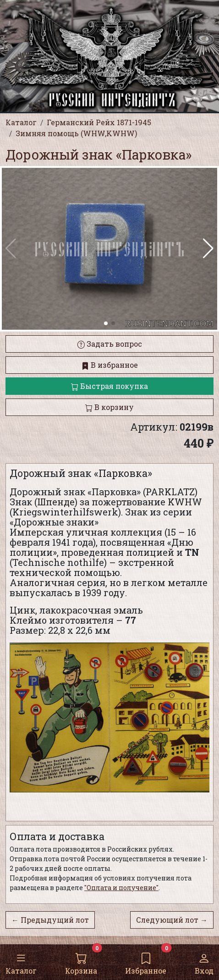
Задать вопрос (110, 344)
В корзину (109, 407)
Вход (204, 962)
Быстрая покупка (109, 386)
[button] (208, 249)
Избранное (146, 962)
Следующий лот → (172, 920)
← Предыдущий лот (50, 920)
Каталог (21, 962)
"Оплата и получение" (121, 888)
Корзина (81, 962)
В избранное (110, 365)
